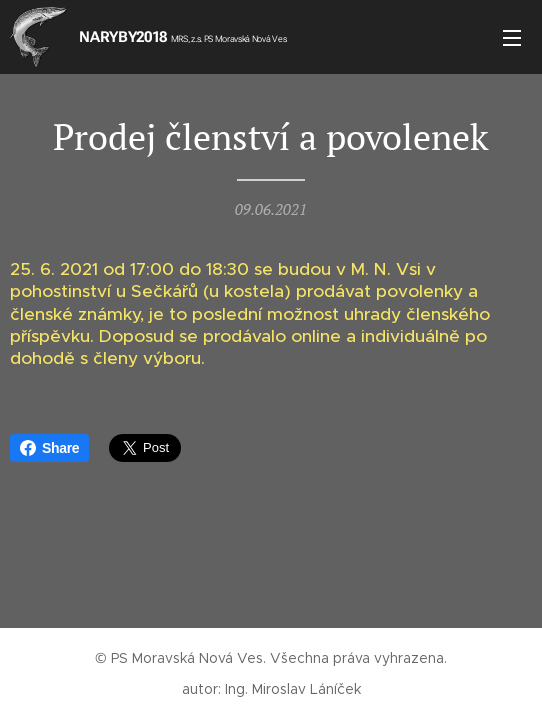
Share (49, 448)
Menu (512, 38)
